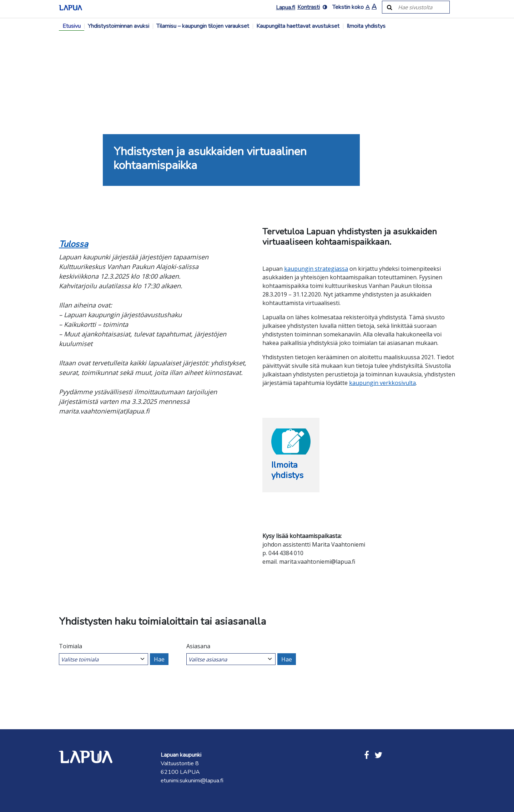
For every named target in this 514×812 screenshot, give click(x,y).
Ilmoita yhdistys (366, 26)
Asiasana (198, 646)
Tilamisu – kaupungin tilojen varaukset (203, 26)
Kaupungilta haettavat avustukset (298, 26)
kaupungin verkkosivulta (382, 383)
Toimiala (70, 646)
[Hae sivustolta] (420, 7)
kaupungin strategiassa (316, 269)
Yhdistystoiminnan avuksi (119, 26)
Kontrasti (309, 7)
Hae (159, 659)
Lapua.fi (286, 7)
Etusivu (72, 26)
